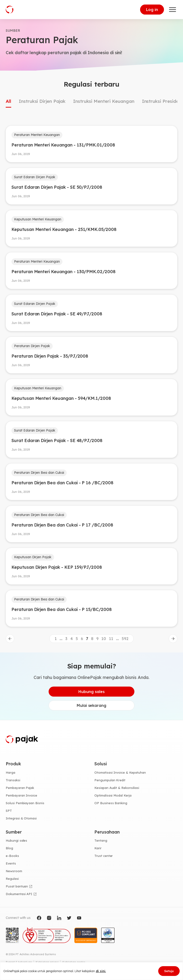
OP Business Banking (111, 803)
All (8, 101)
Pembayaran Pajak (20, 788)
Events (11, 863)
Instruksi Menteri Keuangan (104, 101)
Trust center (104, 856)
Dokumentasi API (19, 894)
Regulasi (12, 879)
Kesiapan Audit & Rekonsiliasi (117, 788)
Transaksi (13, 780)
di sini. (101, 971)
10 (104, 639)
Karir (98, 848)
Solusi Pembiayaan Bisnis (25, 803)
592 (125, 639)
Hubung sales (91, 692)
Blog (9, 848)
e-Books (12, 856)
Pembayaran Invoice (21, 795)
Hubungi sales (16, 840)
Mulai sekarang (91, 705)
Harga (10, 772)
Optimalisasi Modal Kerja (113, 795)
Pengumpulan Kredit (110, 780)
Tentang (101, 840)
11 (111, 639)
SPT (9, 811)
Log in (152, 10)
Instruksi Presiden (162, 101)
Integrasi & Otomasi (21, 818)
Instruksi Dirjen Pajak (42, 101)
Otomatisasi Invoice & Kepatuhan (120, 772)
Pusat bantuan (17, 886)
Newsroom (14, 871)
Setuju (169, 971)
